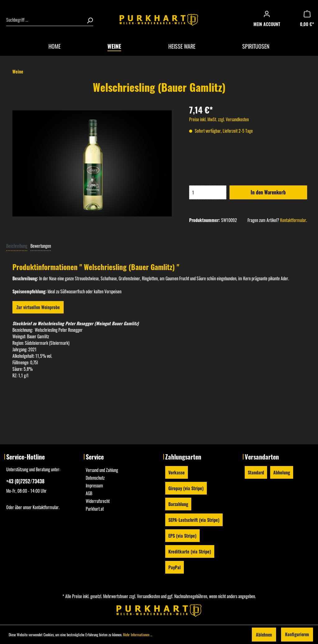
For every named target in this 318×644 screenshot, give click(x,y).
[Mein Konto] (269, 20)
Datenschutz (95, 478)
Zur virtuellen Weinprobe (38, 307)
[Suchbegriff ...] (45, 20)
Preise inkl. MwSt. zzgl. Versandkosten (219, 119)
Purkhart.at (95, 509)
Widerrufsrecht (98, 501)
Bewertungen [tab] (41, 246)
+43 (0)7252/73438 (25, 481)
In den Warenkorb (268, 192)
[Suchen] (88, 20)
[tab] (17, 245)
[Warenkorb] (309, 20)
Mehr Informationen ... (138, 635)
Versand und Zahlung (102, 470)
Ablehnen (264, 635)
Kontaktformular (293, 220)
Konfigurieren (297, 634)
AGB (89, 493)
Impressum (94, 485)
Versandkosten (148, 596)
